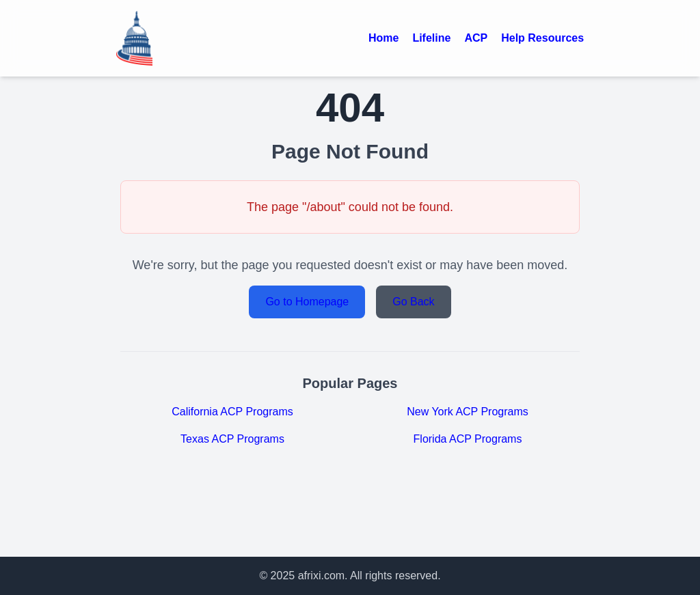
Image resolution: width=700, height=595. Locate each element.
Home (383, 38)
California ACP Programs (232, 412)
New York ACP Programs (468, 412)
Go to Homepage (307, 302)
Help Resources (542, 38)
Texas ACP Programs (232, 439)
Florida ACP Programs (468, 439)
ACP (476, 38)
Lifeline (431, 38)
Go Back (413, 302)
